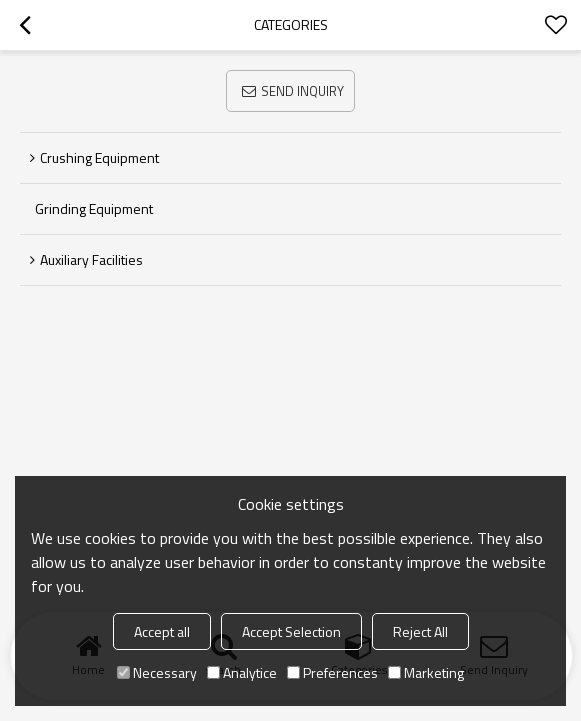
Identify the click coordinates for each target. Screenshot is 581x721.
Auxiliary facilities (91, 259)
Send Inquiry (302, 91)
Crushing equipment (99, 157)
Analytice (242, 672)
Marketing (426, 672)
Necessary (157, 672)
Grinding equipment (94, 208)
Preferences (332, 672)
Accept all (162, 631)
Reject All (420, 631)
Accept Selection (291, 631)
